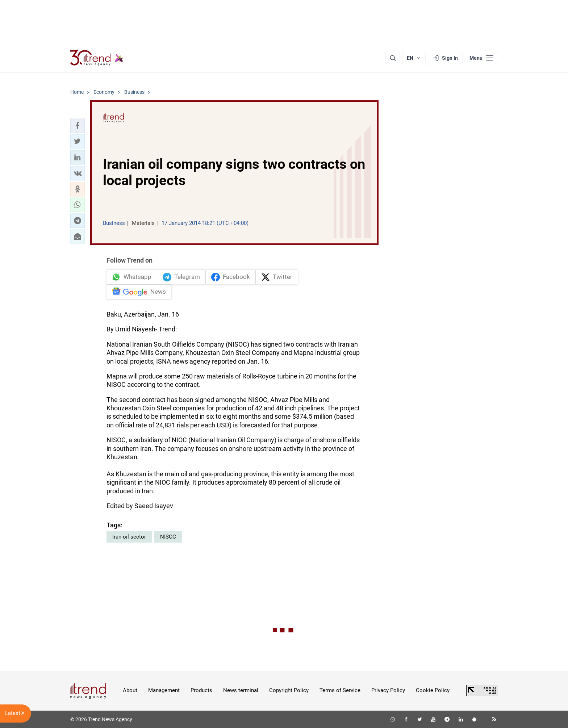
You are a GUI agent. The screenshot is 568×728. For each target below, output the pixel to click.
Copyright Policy (289, 690)
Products (201, 690)
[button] (78, 126)
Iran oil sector (129, 537)
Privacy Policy (388, 690)
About (130, 690)
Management (164, 690)
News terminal (241, 690)
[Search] (393, 58)
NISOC (168, 537)
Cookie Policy (433, 690)
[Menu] (481, 58)
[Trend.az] (97, 58)
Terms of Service (340, 690)
